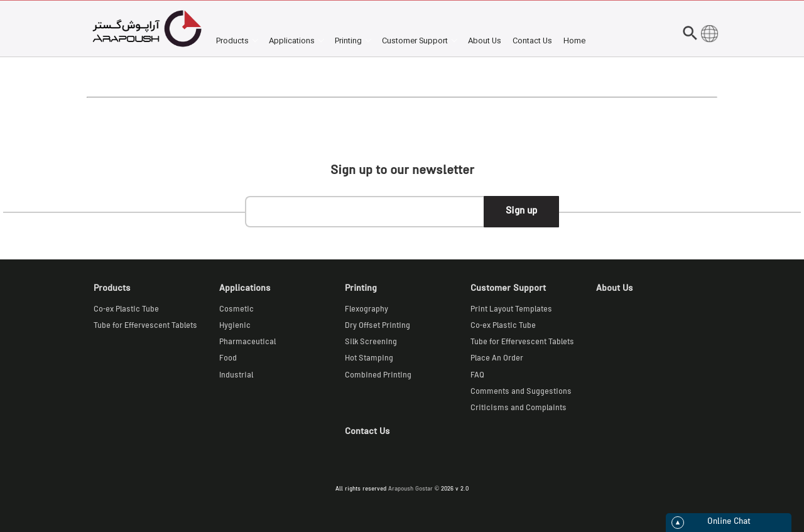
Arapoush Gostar (410, 490)
